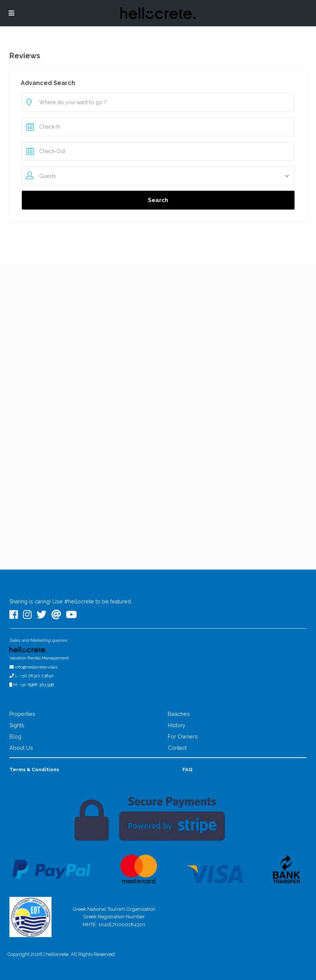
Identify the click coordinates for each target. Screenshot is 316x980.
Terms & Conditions (34, 770)
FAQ (188, 770)
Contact (177, 748)
